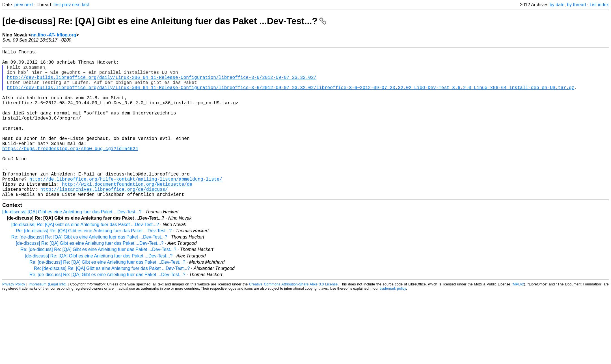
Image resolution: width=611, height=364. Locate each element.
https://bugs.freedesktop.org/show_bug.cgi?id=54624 (70, 171)
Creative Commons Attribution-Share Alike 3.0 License (293, 317)
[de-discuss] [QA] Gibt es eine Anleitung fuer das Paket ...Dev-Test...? (72, 245)
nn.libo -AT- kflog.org (54, 35)
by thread (576, 5)
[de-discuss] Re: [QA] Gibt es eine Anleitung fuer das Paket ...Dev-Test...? (164, 21)
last (86, 5)
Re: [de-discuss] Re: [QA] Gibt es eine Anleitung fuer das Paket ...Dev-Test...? (94, 264)
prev (19, 5)
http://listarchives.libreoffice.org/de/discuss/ (104, 221)
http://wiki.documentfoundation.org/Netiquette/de (127, 214)
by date (557, 5)
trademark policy (393, 321)
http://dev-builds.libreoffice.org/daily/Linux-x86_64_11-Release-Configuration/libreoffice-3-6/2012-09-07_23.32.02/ (162, 84)
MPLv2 (518, 317)
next (29, 5)
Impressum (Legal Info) (48, 317)
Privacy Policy (14, 317)
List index (599, 5)
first (57, 5)
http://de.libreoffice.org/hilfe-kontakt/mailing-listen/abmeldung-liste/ (126, 208)
